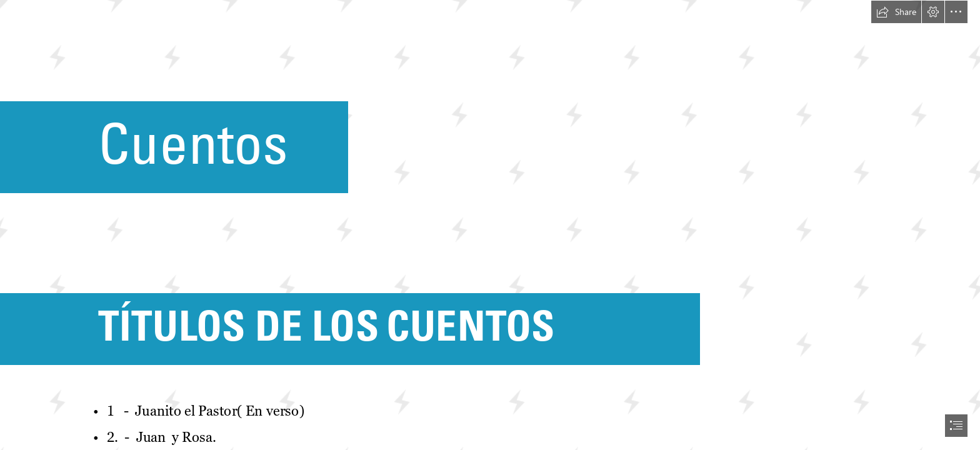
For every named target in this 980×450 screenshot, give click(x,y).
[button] (896, 12)
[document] (490, 225)
